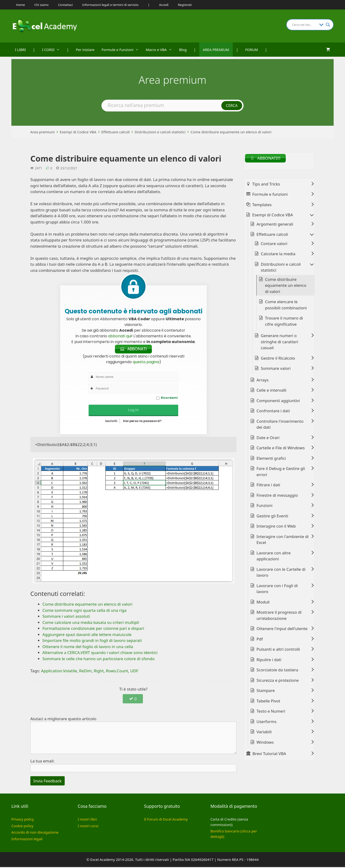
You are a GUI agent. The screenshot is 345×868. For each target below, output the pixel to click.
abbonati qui (120, 336)
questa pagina (146, 363)
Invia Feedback (48, 782)
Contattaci (65, 5)
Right (99, 672)
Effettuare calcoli (116, 132)
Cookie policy (22, 827)
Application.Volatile (59, 672)
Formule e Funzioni (122, 50)
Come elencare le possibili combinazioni (286, 306)
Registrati (185, 5)
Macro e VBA (161, 50)
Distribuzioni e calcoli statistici (160, 132)
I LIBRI (20, 50)
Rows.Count (117, 672)
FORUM (252, 50)
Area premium (43, 132)
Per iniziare (85, 50)
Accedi (164, 5)
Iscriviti (111, 422)
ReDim (85, 672)
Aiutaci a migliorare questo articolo (63, 720)
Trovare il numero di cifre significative (284, 322)
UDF (134, 672)
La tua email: (42, 762)
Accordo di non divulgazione (35, 833)
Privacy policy (23, 820)
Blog (183, 50)
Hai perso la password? (142, 422)
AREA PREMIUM (216, 50)
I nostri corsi (88, 827)
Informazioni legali (27, 840)
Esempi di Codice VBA (78, 132)
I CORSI (53, 50)
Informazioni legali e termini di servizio (110, 5)
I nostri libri (87, 820)
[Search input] (304, 25)
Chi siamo (41, 5)
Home (20, 5)
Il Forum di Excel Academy (166, 820)
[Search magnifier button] (328, 25)
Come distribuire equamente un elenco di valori (231, 132)
